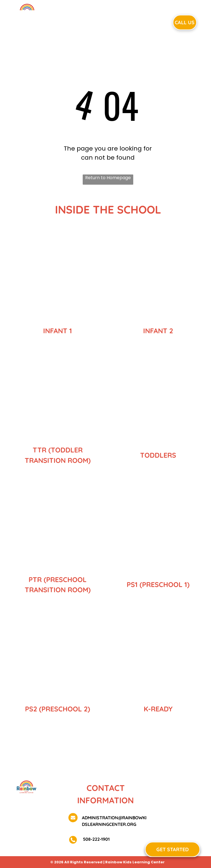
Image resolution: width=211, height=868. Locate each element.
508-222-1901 (96, 839)
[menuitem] (70, 22)
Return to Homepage (108, 178)
